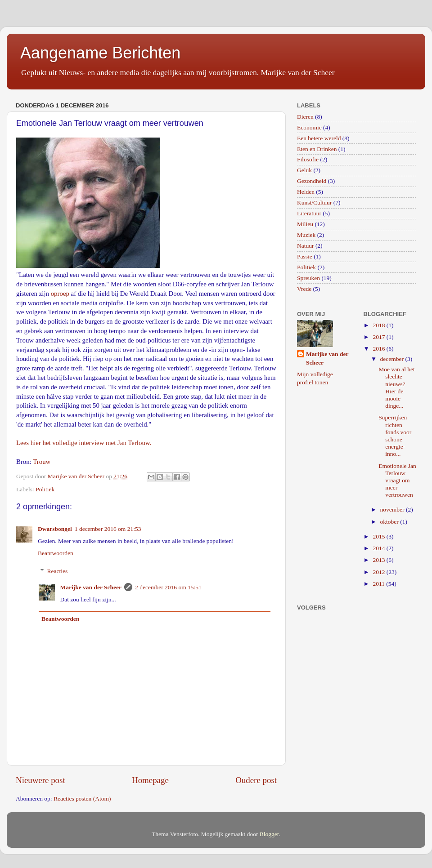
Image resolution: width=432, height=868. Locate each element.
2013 (379, 560)
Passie (305, 256)
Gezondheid (312, 181)
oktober (390, 522)
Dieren (305, 117)
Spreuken (308, 278)
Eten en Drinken (317, 149)
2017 (379, 337)
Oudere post (256, 780)
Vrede (304, 289)
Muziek (306, 235)
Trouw (42, 462)
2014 (379, 548)
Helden (306, 192)
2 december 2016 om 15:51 (168, 587)
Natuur (306, 246)
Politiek (45, 489)
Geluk (304, 170)
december (393, 359)
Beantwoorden (56, 553)
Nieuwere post (40, 780)
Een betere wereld (319, 138)
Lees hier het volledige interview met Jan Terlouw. (84, 443)
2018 (379, 325)
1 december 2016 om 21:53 (108, 529)
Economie (309, 127)
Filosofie (308, 159)
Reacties (58, 571)
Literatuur (309, 213)
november (393, 510)
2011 (379, 584)
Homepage (150, 780)
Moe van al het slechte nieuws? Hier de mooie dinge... (397, 387)
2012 (379, 572)
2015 (379, 536)
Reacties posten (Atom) (82, 799)
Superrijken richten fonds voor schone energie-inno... (395, 436)
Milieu (305, 224)
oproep (60, 294)
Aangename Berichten (100, 53)
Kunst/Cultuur (314, 203)
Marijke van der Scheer (91, 587)
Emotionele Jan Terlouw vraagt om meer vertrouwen (397, 481)
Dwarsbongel (55, 529)
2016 (379, 349)
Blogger (269, 834)
